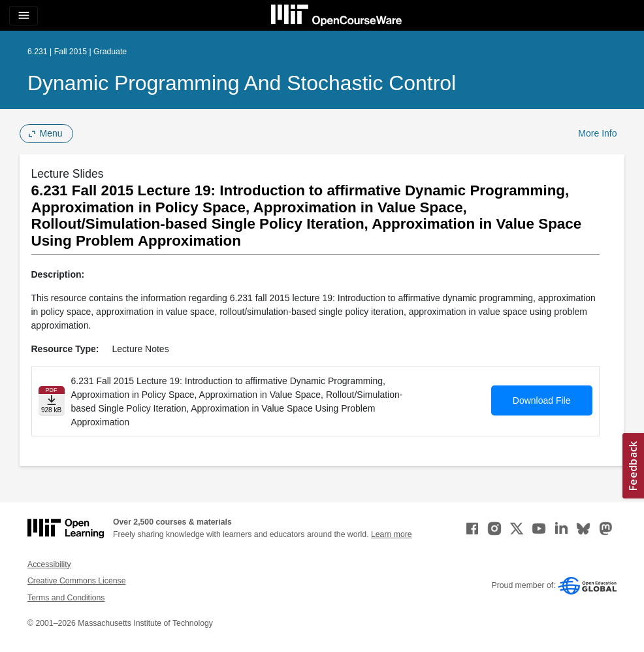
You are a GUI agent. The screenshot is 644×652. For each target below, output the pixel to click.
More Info (597, 133)
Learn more (392, 534)
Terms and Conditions (66, 598)
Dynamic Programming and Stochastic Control (242, 83)
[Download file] (52, 401)
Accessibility (49, 564)
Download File (542, 400)
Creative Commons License (76, 581)
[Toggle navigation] (24, 16)
